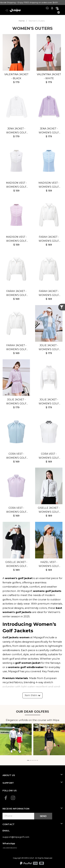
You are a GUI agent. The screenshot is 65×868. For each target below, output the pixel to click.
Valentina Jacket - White (49, 76)
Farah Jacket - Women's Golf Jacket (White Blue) (49, 239)
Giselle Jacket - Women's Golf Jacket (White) (49, 510)
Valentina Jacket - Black (16, 76)
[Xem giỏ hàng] (57, 8)
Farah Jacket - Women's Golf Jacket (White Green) (49, 293)
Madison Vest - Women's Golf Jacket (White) (16, 185)
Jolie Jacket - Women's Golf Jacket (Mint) (49, 348)
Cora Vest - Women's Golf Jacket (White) (49, 456)
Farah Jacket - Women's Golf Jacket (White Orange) (16, 293)
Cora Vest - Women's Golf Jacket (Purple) (16, 510)
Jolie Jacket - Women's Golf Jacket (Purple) (16, 402)
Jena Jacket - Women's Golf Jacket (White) (16, 131)
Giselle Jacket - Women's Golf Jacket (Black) (16, 564)
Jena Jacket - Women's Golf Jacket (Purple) (49, 131)
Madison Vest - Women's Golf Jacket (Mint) (49, 185)
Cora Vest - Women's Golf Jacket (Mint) (16, 456)
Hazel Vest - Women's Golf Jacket (49, 564)
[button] (28, 760)
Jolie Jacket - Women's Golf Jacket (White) (49, 402)
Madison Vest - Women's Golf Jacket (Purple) (16, 239)
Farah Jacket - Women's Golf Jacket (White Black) (16, 348)
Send (43, 816)
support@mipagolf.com (16, 837)
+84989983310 (10, 848)
